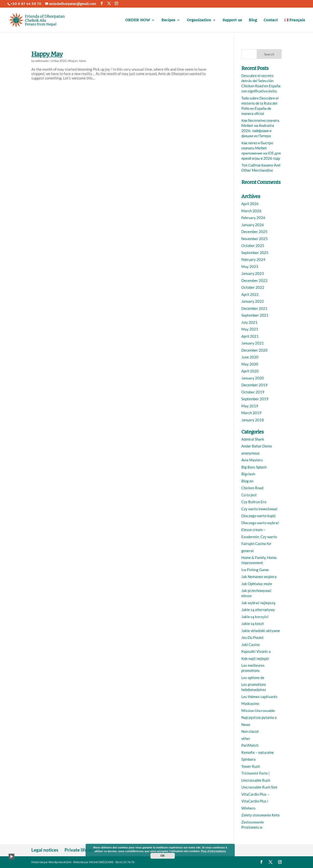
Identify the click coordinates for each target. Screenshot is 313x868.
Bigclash (248, 474)
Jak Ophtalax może (257, 584)
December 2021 (254, 308)
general (247, 551)
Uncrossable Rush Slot (259, 787)
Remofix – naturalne (258, 752)
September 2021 (255, 315)
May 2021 (250, 329)
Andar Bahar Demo (257, 446)
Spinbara (248, 759)
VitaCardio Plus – (255, 794)
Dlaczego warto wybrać (260, 523)
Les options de (253, 678)
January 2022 (253, 301)
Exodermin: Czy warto (259, 537)
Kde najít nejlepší (255, 658)
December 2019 (254, 385)
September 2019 (255, 399)
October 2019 (253, 392)
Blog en (73, 61)
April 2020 (250, 371)
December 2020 (254, 350)
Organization (199, 20)
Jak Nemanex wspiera (259, 577)
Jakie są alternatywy (258, 610)
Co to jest (249, 495)
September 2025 (255, 253)
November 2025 (255, 239)
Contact (271, 20)
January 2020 (253, 378)
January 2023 (253, 273)
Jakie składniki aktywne (261, 631)
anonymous (251, 453)
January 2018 (253, 420)
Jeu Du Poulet (252, 637)
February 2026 (253, 218)
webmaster (42, 61)
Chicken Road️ (252, 488)
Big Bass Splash (254, 467)
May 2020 (250, 364)
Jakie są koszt (253, 623)
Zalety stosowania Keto (260, 815)
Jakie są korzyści (255, 617)
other (246, 738)
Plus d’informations (214, 851)
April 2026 (250, 204)
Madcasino (250, 703)
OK (163, 856)
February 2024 (253, 259)
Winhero (248, 808)
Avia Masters (252, 460)
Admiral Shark (253, 439)
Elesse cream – (253, 530)
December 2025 (254, 232)
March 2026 (251, 211)
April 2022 (250, 294)
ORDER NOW (138, 20)
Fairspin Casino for (256, 544)
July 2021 (249, 322)
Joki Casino (251, 645)
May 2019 (250, 406)
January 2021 (253, 343)
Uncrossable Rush (256, 780)
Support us (232, 20)
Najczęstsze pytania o (259, 717)
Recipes (168, 20)
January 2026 (253, 225)
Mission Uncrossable (258, 711)
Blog (253, 20)
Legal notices (45, 850)
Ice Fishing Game (255, 570)
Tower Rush (251, 766)
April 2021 (250, 336)
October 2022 (253, 287)
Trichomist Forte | (256, 773)
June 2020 (250, 357)
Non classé (250, 731)
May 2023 (250, 267)
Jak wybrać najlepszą (258, 603)
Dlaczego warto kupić (259, 516)
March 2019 (251, 413)
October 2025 (253, 245)
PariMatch (250, 745)
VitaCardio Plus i (255, 801)
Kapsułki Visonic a (256, 651)
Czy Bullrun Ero (254, 502)
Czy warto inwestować (259, 509)
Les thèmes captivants (259, 697)
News (83, 61)
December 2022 (254, 280)
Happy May (47, 54)
